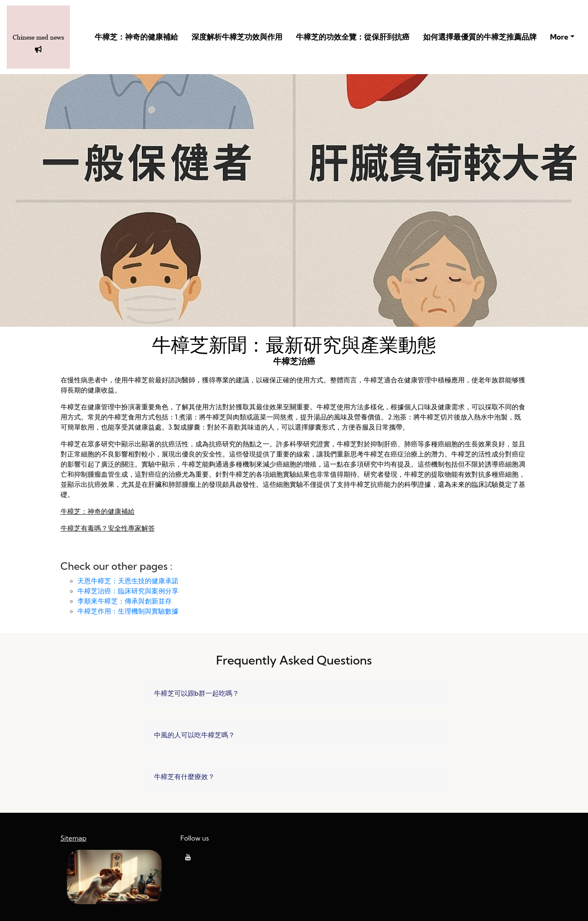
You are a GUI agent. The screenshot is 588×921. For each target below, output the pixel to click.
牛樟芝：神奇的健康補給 (136, 37)
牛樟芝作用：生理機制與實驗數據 (128, 611)
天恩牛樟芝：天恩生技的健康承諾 (128, 581)
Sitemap (74, 838)
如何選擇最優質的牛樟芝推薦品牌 (480, 37)
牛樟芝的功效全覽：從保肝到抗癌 (353, 37)
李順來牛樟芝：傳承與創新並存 (125, 601)
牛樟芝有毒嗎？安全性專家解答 (108, 528)
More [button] (559, 37)
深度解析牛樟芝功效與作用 (237, 37)
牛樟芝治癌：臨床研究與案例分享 (128, 591)
